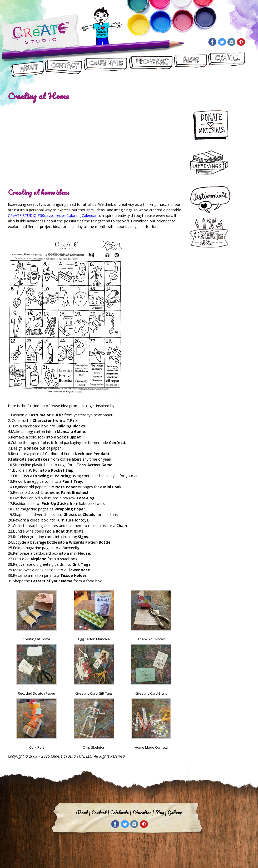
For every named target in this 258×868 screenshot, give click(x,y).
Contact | (100, 812)
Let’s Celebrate (105, 65)
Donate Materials (213, 124)
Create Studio (40, 34)
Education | (143, 812)
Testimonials (213, 200)
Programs (150, 65)
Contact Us (64, 65)
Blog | (161, 812)
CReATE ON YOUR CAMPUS (227, 65)
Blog (190, 65)
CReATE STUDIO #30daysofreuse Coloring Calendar (52, 215)
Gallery (175, 812)
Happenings (211, 163)
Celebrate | (121, 812)
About (27, 65)
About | (83, 812)
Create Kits (211, 233)
